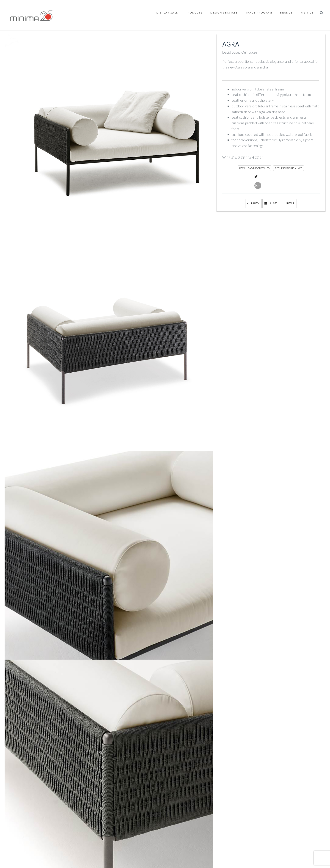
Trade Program (259, 12)
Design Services (224, 12)
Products (194, 12)
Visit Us (307, 12)
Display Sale (167, 12)
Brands (286, 12)
